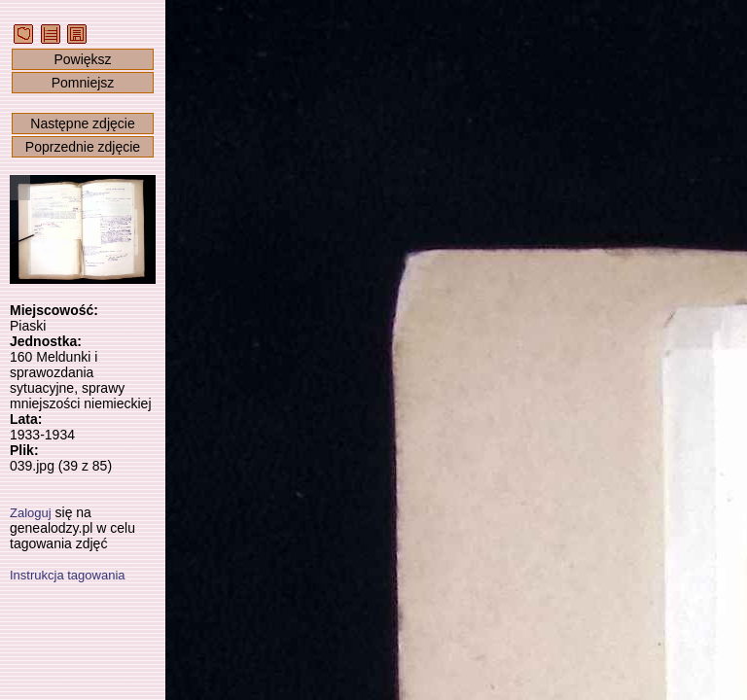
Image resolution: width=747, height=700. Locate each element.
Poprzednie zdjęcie (83, 147)
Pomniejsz (83, 83)
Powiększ (82, 59)
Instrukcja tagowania (68, 575)
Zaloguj (31, 513)
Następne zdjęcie (82, 123)
